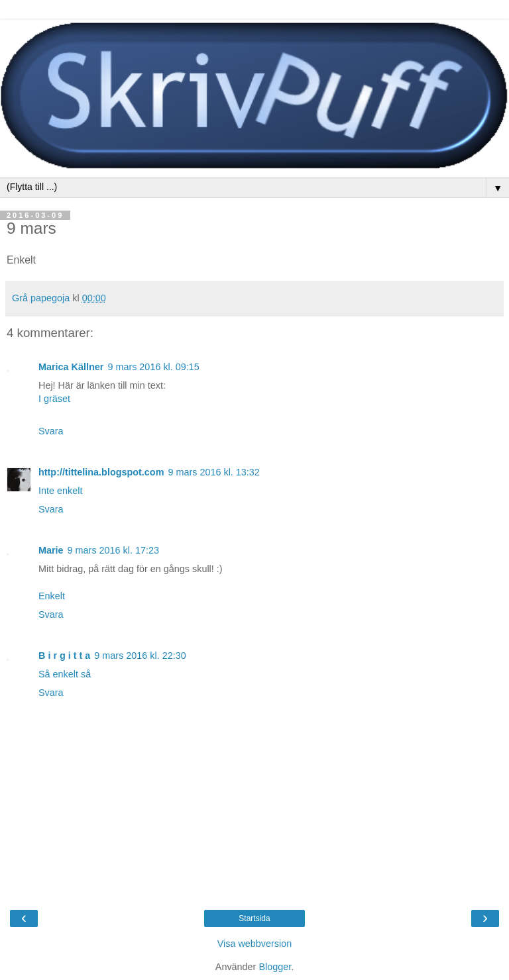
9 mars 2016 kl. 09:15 (153, 367)
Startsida (254, 918)
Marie (51, 550)
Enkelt (52, 596)
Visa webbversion (255, 944)
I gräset (54, 399)
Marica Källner (71, 367)
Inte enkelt (60, 491)
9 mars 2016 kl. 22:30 (140, 656)
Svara (51, 431)
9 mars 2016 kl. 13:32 (213, 472)
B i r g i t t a (64, 656)
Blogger (275, 967)
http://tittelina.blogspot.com (101, 472)
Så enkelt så (65, 674)
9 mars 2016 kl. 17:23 (113, 550)
